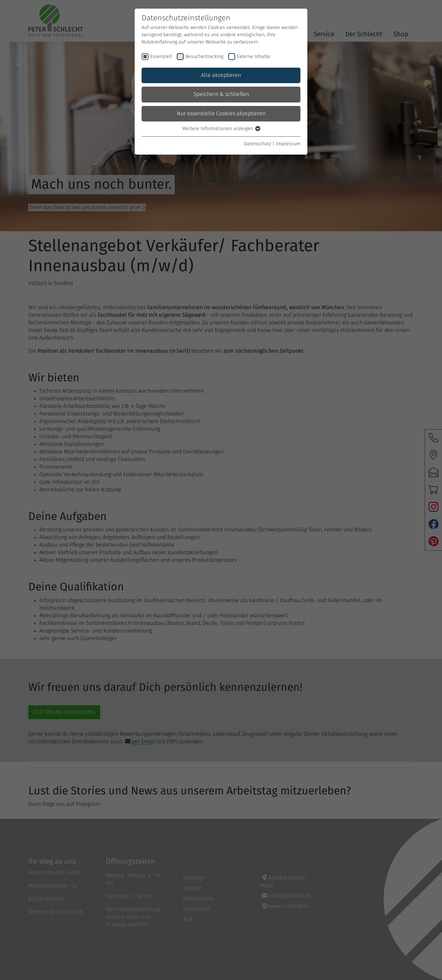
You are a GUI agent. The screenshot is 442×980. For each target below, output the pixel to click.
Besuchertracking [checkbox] (204, 57)
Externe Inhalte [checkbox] (253, 57)
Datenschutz (257, 144)
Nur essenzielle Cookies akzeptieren (221, 114)
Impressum (288, 144)
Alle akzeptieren (221, 75)
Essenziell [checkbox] (161, 57)
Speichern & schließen (221, 94)
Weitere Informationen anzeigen (221, 129)
